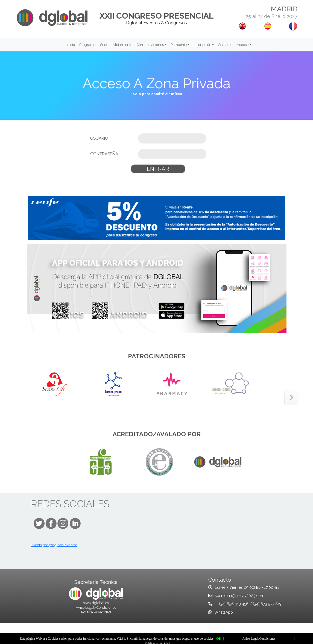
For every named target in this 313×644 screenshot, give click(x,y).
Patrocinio (179, 45)
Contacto (225, 45)
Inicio (71, 45)
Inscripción (202, 45)
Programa (87, 45)
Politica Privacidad (96, 612)
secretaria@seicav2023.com (240, 596)
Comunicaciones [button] (150, 45)
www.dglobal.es (96, 603)
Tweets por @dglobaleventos (54, 545)
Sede (104, 45)
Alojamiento (122, 45)
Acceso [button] (243, 45)
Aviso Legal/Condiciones (96, 608)
